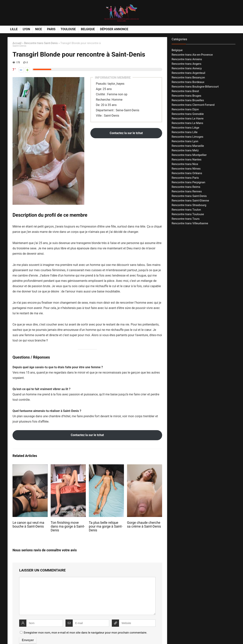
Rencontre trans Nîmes (186, 169)
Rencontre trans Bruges (186, 96)
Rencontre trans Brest (185, 91)
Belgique (88, 29)
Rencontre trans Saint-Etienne (190, 201)
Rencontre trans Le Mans (187, 123)
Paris (51, 29)
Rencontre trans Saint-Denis (41, 43)
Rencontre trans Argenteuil (188, 73)
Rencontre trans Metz (185, 150)
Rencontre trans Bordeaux (188, 82)
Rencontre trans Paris (185, 178)
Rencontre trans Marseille (188, 146)
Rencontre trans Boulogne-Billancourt (195, 87)
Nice (38, 29)
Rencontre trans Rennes (187, 191)
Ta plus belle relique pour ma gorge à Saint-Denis (106, 526)
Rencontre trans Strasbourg (189, 205)
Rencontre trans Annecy (187, 68)
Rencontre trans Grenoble (188, 114)
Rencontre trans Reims (186, 187)
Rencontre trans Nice (185, 164)
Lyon (26, 29)
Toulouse (68, 29)
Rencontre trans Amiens (187, 59)
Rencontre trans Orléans (187, 173)
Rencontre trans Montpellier (189, 155)
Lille (14, 29)
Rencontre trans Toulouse (188, 214)
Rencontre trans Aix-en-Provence (192, 55)
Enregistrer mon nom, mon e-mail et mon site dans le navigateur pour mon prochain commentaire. (86, 633)
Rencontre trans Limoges (187, 137)
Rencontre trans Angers (187, 64)
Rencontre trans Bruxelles (188, 100)
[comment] (87, 596)
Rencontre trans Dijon (185, 109)
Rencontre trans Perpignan (188, 182)
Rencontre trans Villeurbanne (190, 223)
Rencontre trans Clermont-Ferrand (193, 105)
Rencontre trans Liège (185, 128)
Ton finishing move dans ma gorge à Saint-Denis (68, 526)
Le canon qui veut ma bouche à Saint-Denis (28, 525)
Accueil (17, 43)
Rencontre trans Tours (186, 219)
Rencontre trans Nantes (187, 160)
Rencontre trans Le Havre (188, 119)
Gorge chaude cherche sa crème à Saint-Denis (144, 525)
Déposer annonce (114, 29)
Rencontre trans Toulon (186, 210)
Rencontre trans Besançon (188, 77)
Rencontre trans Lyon (185, 141)
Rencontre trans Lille (185, 132)
